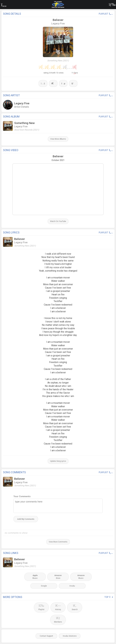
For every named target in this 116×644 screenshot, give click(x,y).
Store (58, 577)
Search (75, 607)
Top (109, 597)
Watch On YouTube (58, 221)
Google (44, 586)
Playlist (41, 607)
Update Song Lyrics (58, 461)
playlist (106, 14)
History (58, 607)
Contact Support (46, 636)
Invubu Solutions (70, 636)
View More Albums (58, 139)
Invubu (72, 586)
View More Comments (58, 542)
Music (35, 577)
